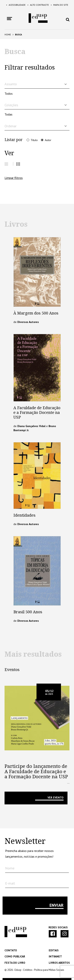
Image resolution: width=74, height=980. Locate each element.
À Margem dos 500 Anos (36, 313)
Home (8, 34)
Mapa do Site (59, 5)
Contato (11, 950)
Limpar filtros (14, 178)
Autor (48, 140)
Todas (8, 114)
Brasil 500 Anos (28, 612)
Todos (9, 94)
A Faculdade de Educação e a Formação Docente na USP (37, 413)
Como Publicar (15, 956)
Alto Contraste (38, 5)
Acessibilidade (16, 5)
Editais (54, 950)
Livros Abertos (59, 963)
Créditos (28, 970)
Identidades (24, 515)
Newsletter (25, 841)
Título (34, 140)
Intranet (55, 956)
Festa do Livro (15, 963)
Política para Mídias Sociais (49, 970)
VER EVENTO (56, 798)
